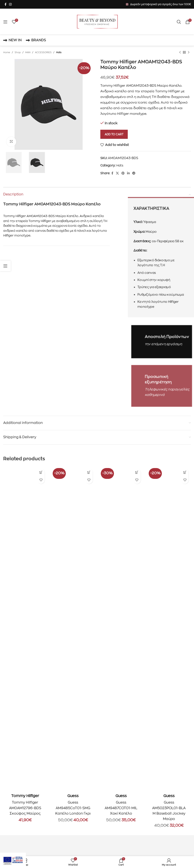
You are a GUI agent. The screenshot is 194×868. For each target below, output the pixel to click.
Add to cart (114, 134)
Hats (59, 52)
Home (7, 52)
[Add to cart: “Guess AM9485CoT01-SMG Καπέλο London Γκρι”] (89, 472)
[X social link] (117, 173)
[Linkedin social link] (128, 173)
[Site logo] (97, 21)
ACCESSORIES (43, 52)
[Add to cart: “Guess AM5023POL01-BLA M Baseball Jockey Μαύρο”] (185, 472)
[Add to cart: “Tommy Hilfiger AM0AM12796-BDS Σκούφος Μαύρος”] (41, 472)
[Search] (179, 22)
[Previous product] (180, 53)
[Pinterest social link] (123, 173)
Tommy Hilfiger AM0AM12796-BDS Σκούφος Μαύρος (25, 808)
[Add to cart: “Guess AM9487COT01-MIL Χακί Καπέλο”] (137, 472)
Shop (18, 52)
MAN (28, 52)
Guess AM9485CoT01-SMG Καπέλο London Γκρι (73, 808)
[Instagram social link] (10, 4)
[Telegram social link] (134, 173)
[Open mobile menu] (5, 22)
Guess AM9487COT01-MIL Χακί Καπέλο (121, 808)
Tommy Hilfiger (25, 796)
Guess (73, 796)
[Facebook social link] (6, 4)
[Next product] (189, 53)
